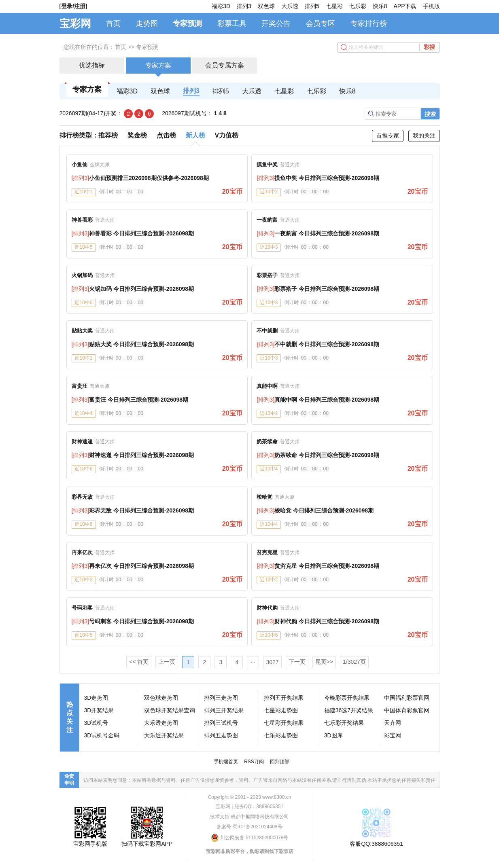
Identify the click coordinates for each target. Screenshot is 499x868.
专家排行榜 (369, 23)
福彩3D (221, 6)
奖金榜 (137, 135)
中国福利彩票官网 (407, 698)
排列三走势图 (221, 698)
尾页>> (324, 662)
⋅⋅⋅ (253, 662)
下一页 (297, 662)
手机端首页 (226, 762)
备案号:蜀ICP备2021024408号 (249, 827)
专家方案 (158, 65)
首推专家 (388, 135)
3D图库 (333, 735)
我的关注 (424, 135)
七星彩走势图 (281, 710)
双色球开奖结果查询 (170, 710)
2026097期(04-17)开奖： (91, 113)
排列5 (312, 6)
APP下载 (405, 6)
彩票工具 (232, 23)
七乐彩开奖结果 (344, 723)
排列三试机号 (221, 723)
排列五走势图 (221, 735)
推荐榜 (108, 135)
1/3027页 (354, 662)
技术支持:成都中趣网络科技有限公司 (249, 817)
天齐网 (393, 723)
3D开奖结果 (99, 710)
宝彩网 (75, 23)
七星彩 (334, 6)
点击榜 (166, 135)
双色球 (266, 6)
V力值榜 (227, 135)
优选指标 (92, 65)
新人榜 (195, 135)
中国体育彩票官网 (407, 710)
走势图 (147, 23)
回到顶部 (280, 762)
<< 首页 (139, 662)
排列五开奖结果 (284, 698)
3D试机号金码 (102, 735)
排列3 (244, 6)
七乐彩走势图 (281, 735)
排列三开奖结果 (224, 710)
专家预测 (187, 23)
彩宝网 (393, 735)
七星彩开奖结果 (284, 723)
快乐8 (380, 6)
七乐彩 (358, 6)
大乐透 (290, 6)
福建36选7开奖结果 (349, 710)
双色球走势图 (161, 698)
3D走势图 (96, 698)
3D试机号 (96, 723)
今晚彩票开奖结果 (347, 698)
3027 (272, 662)
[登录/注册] (73, 6)
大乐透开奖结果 (164, 735)
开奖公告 (276, 23)
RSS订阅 (254, 762)
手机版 (431, 6)
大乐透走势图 (161, 723)
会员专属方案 (225, 65)
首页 (113, 23)
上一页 (167, 662)
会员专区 (321, 23)
